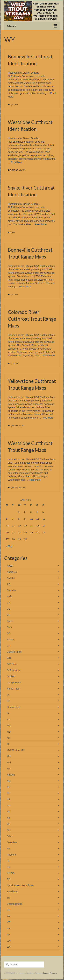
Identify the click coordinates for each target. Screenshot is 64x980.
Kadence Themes (50, 973)
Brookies (11, 590)
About (10, 566)
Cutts (10, 621)
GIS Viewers (13, 670)
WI (8, 935)
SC (8, 867)
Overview (12, 842)
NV (16, 426)
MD (9, 732)
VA (8, 916)
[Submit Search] (7, 965)
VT (8, 922)
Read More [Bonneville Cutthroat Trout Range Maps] (25, 287)
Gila (9, 658)
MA (9, 726)
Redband (12, 855)
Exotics (11, 640)
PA (8, 849)
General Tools (14, 652)
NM (9, 805)
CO (11, 363)
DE (8, 633)
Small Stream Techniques (20, 885)
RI (8, 861)
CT (8, 615)
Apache (11, 578)
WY (17, 105)
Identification (14, 707)
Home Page (13, 689)
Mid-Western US (16, 750)
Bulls (9, 596)
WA (20, 170)
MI (8, 744)
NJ (8, 799)
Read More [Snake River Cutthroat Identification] (41, 224)
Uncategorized (15, 904)
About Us (12, 572)
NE (8, 787)
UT (13, 105)
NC (9, 781)
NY (8, 818)
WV (9, 941)
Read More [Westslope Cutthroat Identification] (17, 162)
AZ (8, 584)
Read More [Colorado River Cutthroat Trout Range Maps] (49, 356)
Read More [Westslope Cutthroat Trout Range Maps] (35, 480)
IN (8, 713)
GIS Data (12, 664)
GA (9, 646)
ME (9, 738)
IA (8, 695)
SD (8, 879)
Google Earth (14, 683)
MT (13, 170)
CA (8, 603)
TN (8, 898)
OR (17, 170)
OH (9, 824)
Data (9, 627)
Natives (11, 775)
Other (10, 836)
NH (9, 793)
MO (9, 762)
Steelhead (12, 892)
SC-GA (11, 873)
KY (8, 719)
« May (9, 546)
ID (10, 105)
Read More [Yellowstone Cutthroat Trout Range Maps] (48, 418)
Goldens (11, 676)
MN (9, 756)
